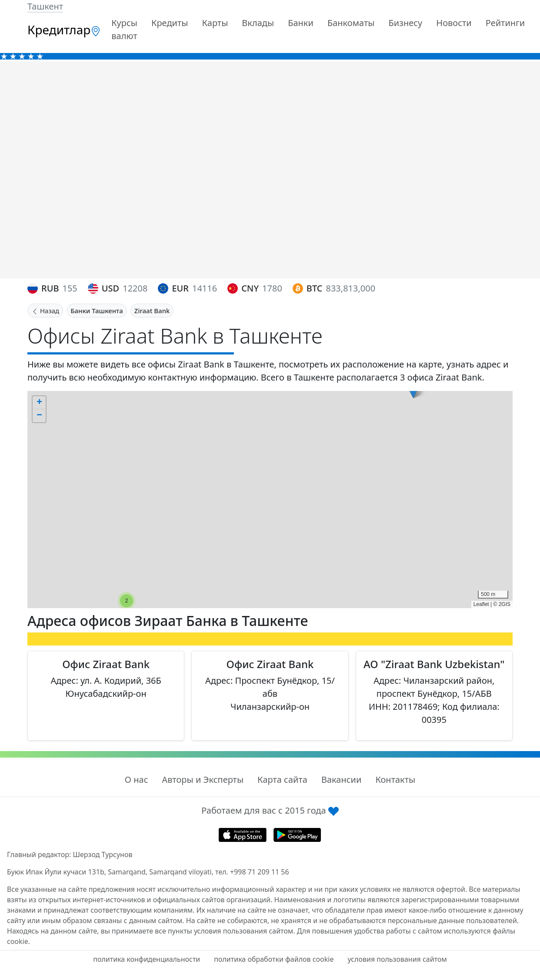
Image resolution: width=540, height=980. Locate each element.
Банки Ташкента (97, 311)
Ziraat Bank (152, 311)
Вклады (258, 23)
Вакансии (341, 780)
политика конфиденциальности (147, 959)
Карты (215, 23)
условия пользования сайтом (397, 959)
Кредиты (170, 23)
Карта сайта (282, 780)
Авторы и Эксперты (203, 780)
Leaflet (481, 604)
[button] (127, 601)
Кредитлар (64, 30)
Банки (301, 23)
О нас (137, 780)
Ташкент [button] (45, 6)
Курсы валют (124, 29)
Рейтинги (505, 23)
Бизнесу (405, 23)
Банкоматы (351, 23)
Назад (45, 311)
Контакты (395, 780)
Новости (454, 23)
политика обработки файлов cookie (274, 959)
